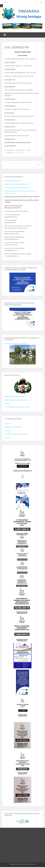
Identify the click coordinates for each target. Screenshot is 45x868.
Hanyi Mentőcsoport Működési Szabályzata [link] (16, 400)
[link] (1, 6)
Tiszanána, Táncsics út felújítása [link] (13, 427)
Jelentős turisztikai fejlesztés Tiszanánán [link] (15, 344)
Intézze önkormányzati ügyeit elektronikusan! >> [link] (17, 184)
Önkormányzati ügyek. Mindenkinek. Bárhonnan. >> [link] (18, 188)
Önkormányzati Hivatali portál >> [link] (13, 181)
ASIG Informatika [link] (31, 864)
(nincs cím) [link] (7, 423)
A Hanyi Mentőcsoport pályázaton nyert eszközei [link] (17, 407)
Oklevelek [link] (7, 403)
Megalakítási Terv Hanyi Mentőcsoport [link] (15, 397)
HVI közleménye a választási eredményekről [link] (16, 434)
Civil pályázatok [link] (20, 153)
